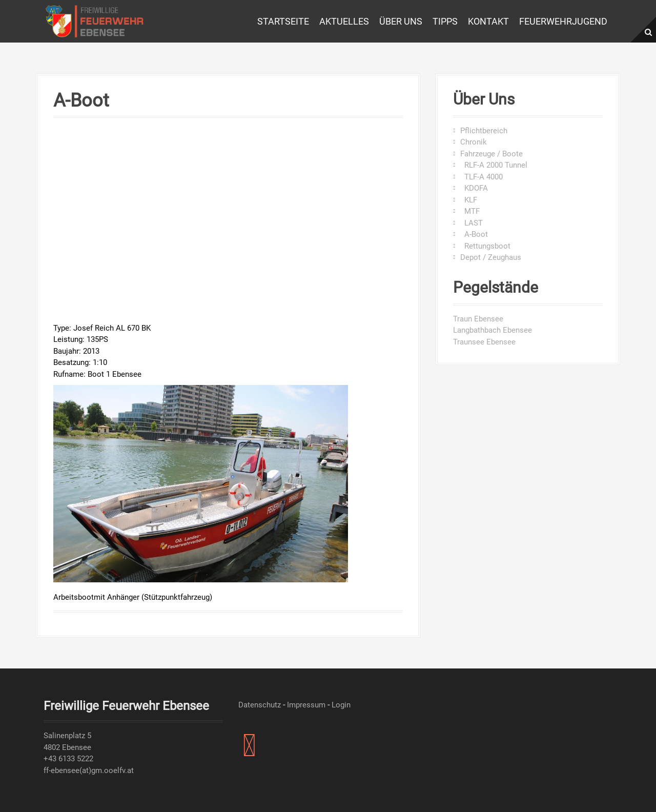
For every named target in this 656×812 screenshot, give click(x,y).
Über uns (401, 21)
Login (341, 705)
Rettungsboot (485, 246)
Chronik (474, 142)
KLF (469, 200)
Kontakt (488, 21)
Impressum (306, 705)
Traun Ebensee (478, 319)
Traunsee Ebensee (484, 342)
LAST (471, 223)
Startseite (283, 21)
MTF (470, 211)
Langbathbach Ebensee (493, 330)
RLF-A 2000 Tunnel (494, 165)
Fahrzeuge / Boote (491, 154)
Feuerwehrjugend (563, 21)
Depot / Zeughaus (491, 257)
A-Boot (474, 234)
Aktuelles (344, 21)
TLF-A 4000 (481, 177)
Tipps (445, 21)
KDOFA (474, 188)
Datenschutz (260, 705)
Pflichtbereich (484, 131)
